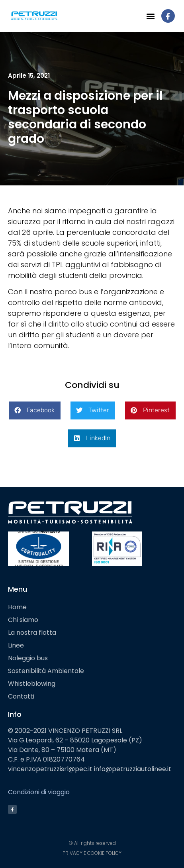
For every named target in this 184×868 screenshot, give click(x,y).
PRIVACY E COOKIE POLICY (92, 853)
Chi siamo (23, 620)
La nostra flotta (32, 633)
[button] (151, 16)
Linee (16, 645)
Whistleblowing (32, 684)
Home (17, 607)
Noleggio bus (28, 658)
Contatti (21, 696)
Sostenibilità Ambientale (46, 671)
